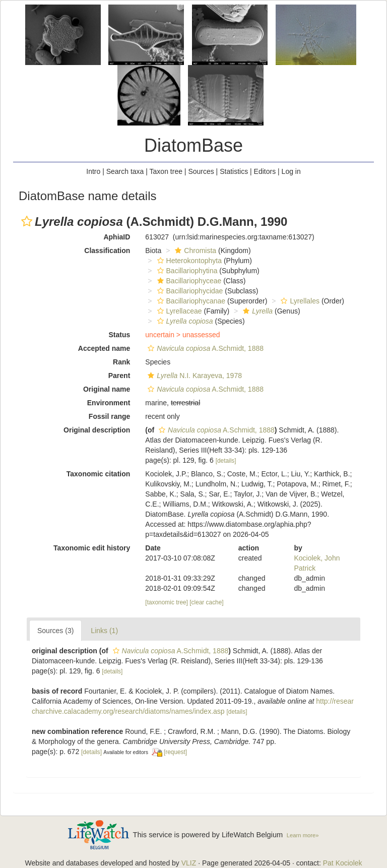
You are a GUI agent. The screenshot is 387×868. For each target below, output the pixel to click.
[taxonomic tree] (167, 602)
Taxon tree (166, 171)
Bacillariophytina (186, 271)
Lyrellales (299, 301)
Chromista (194, 251)
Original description (97, 430)
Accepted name (104, 348)
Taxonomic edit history (92, 548)
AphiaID (117, 237)
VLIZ (189, 863)
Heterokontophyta (188, 261)
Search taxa (125, 171)
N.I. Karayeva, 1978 (193, 376)
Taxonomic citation (99, 474)
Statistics (234, 171)
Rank (121, 362)
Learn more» (303, 835)
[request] (175, 752)
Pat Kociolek (343, 863)
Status (120, 335)
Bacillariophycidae (189, 291)
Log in (291, 171)
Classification (107, 251)
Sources (201, 171)
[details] (226, 461)
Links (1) (104, 631)
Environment (109, 403)
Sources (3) (55, 631)
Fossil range (109, 416)
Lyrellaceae (178, 311)
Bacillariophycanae (190, 301)
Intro (93, 171)
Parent (119, 376)
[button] (27, 221)
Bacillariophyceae (188, 281)
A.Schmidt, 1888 (204, 348)
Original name (107, 389)
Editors (265, 171)
